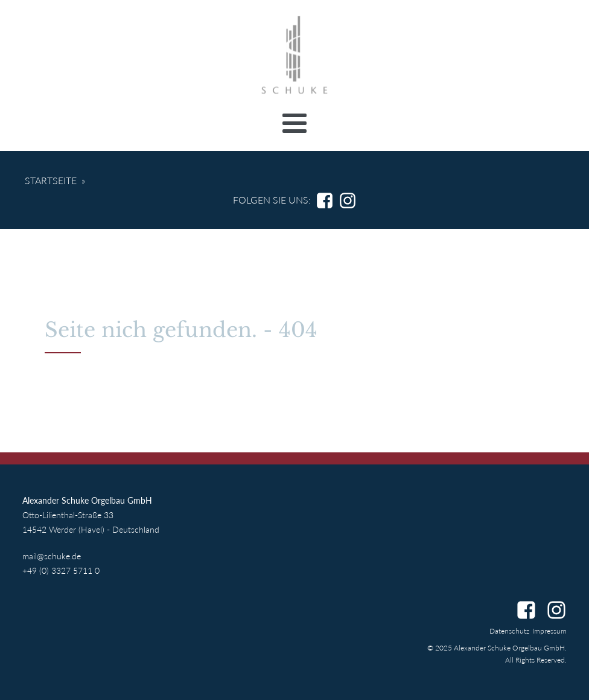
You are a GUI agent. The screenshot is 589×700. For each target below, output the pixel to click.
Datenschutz (509, 631)
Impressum (549, 631)
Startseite (51, 180)
